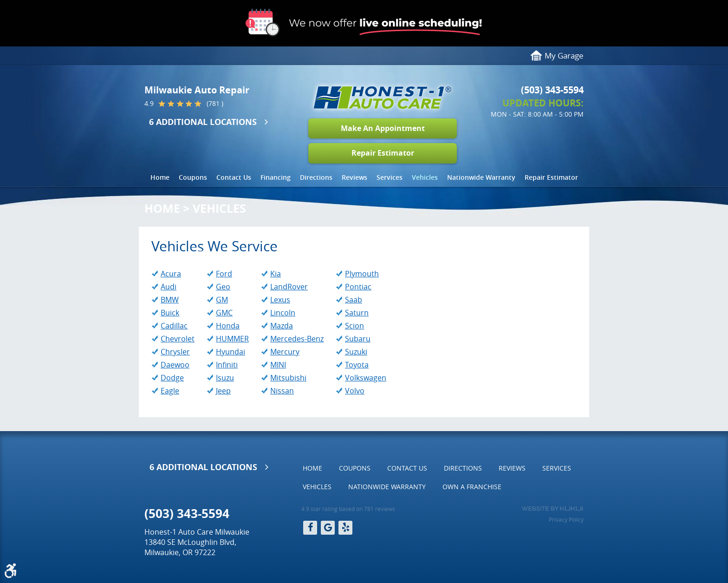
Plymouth (362, 274)
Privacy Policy (566, 519)
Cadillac (174, 326)
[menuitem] (160, 177)
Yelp (345, 528)
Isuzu (225, 378)
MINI (278, 365)
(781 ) (215, 104)
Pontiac (358, 287)
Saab (354, 300)
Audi (169, 287)
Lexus (280, 300)
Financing (276, 177)
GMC (224, 313)
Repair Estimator (383, 153)
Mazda (282, 326)
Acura (171, 274)
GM (222, 300)
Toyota (357, 365)
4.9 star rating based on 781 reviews (348, 509)
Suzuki (356, 352)
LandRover (289, 287)
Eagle (170, 391)
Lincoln (283, 313)
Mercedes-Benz (297, 339)
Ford (224, 274)
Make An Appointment (383, 128)
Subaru (358, 339)
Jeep (223, 391)
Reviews (354, 177)
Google (328, 528)
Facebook (310, 528)
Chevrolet (178, 339)
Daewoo (175, 365)
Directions (316, 177)
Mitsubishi (288, 378)
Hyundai (231, 352)
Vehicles (425, 177)
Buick (170, 313)
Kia (276, 274)
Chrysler (175, 352)
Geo (223, 287)
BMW (170, 300)
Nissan (282, 391)
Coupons (193, 177)
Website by (552, 509)
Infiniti (227, 365)
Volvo (355, 391)
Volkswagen (366, 378)
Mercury (285, 352)
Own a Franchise (472, 487)
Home (160, 177)
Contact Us (234, 177)
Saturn (357, 313)
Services (390, 177)
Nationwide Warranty (481, 177)
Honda (228, 326)
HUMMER (232, 339)
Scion (354, 326)
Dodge (172, 378)
